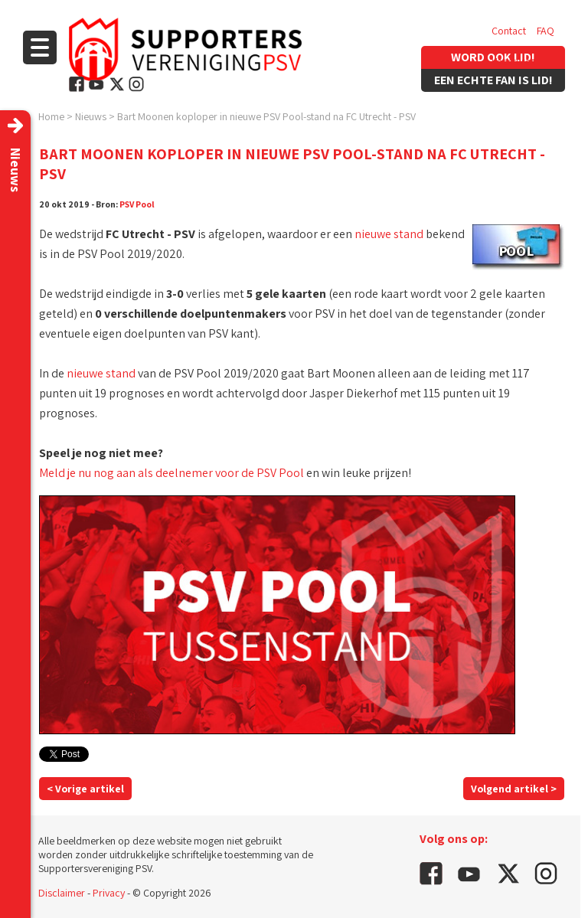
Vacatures (513, 61)
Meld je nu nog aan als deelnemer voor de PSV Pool (171, 473)
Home (51, 116)
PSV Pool (137, 204)
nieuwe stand (389, 234)
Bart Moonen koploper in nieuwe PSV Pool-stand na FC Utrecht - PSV (266, 116)
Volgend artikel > (514, 789)
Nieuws (91, 116)
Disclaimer (62, 893)
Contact (509, 31)
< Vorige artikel (85, 789)
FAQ (546, 31)
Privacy (109, 893)
